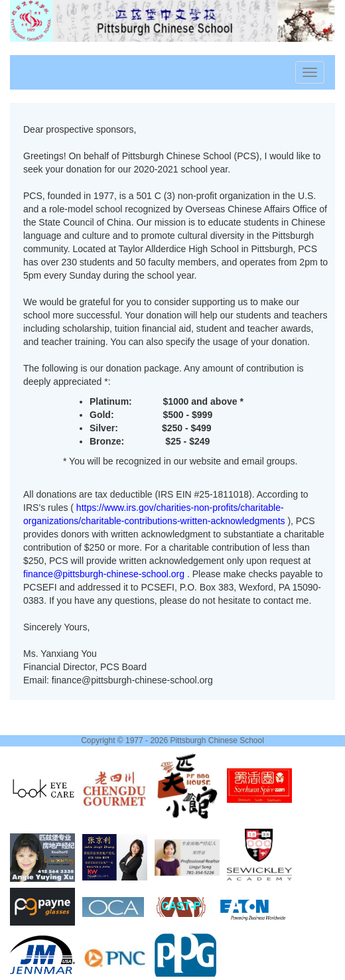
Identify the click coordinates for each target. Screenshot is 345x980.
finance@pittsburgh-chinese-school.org (105, 574)
